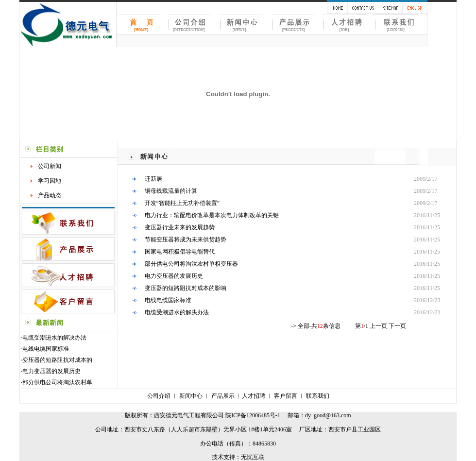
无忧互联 (253, 457)
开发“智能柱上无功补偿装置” (182, 203)
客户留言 (286, 396)
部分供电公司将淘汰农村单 (57, 382)
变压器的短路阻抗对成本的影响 (186, 288)
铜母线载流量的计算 (171, 191)
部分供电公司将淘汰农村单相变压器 (191, 264)
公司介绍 (159, 396)
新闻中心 (191, 396)
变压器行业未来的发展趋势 (180, 227)
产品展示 (223, 396)
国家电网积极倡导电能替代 (180, 252)
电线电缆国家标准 (46, 349)
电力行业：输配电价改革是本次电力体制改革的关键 (212, 215)
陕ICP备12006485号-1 (253, 415)
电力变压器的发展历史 (51, 371)
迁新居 (153, 179)
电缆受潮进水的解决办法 (54, 338)
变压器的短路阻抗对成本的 (57, 360)
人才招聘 (254, 396)
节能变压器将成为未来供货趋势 (186, 239)
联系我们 (318, 396)
